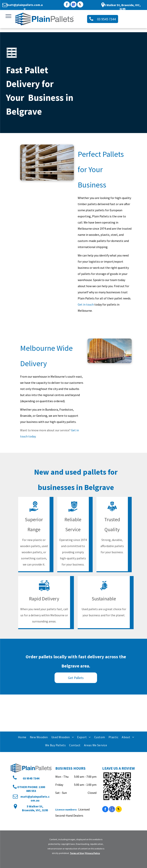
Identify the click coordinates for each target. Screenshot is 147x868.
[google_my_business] (73, 5)
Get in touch (86, 304)
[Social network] (80, 5)
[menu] (8, 16)
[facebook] (67, 5)
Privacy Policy (93, 853)
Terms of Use (77, 853)
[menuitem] (22, 737)
